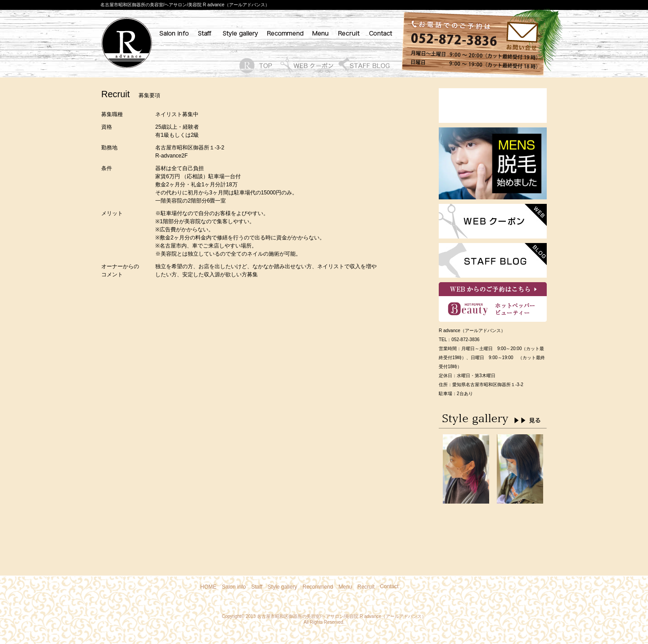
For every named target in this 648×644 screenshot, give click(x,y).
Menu (345, 587)
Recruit (366, 587)
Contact (389, 586)
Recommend (318, 587)
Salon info (234, 587)
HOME (208, 587)
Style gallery (282, 587)
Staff (256, 587)
